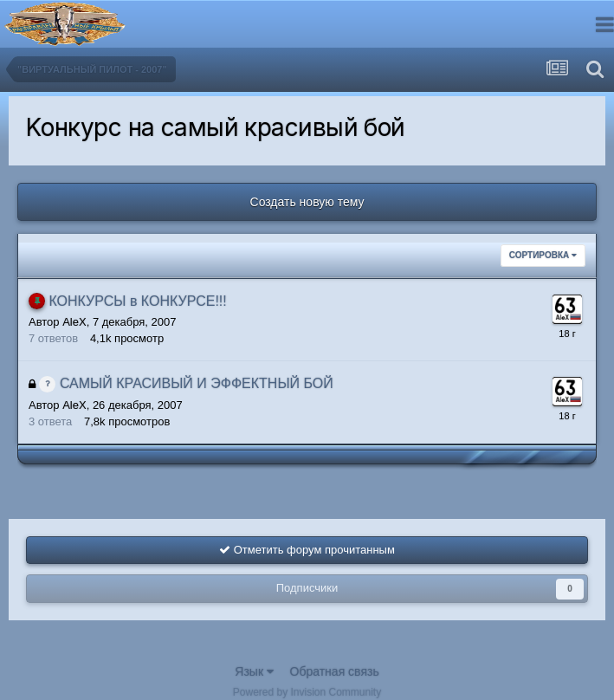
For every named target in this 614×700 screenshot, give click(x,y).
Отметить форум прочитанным (307, 550)
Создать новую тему (307, 202)
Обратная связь (335, 671)
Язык (254, 671)
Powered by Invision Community (307, 692)
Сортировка (543, 255)
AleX (74, 322)
